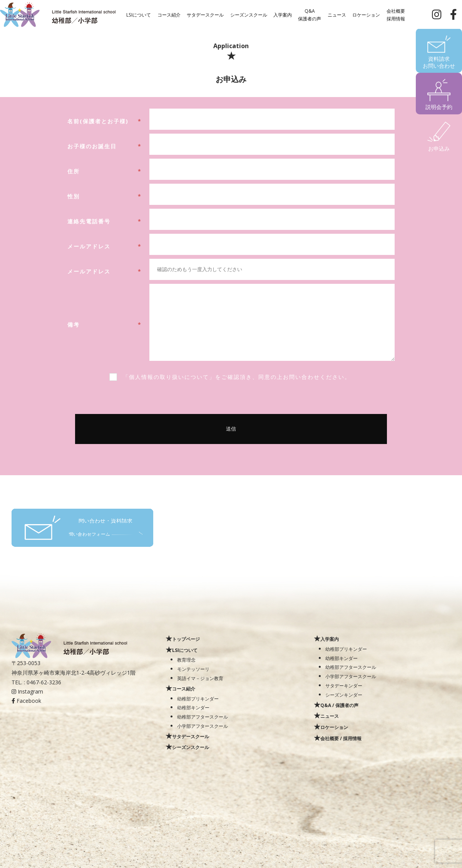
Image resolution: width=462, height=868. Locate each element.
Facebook (26, 701)
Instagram (27, 691)
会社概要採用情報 (396, 14)
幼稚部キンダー (193, 707)
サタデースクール (205, 14)
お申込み (439, 148)
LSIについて (139, 14)
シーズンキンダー (344, 695)
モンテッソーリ (193, 669)
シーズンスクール (249, 14)
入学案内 (283, 14)
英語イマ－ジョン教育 (200, 678)
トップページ (186, 639)
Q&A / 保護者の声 (339, 705)
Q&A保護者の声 (310, 14)
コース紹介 (169, 14)
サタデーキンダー (344, 685)
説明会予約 (439, 107)
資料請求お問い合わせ (439, 62)
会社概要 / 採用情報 (341, 738)
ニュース (337, 14)
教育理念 (186, 660)
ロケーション (366, 14)
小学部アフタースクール (203, 726)
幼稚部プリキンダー (198, 699)
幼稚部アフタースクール (203, 717)
